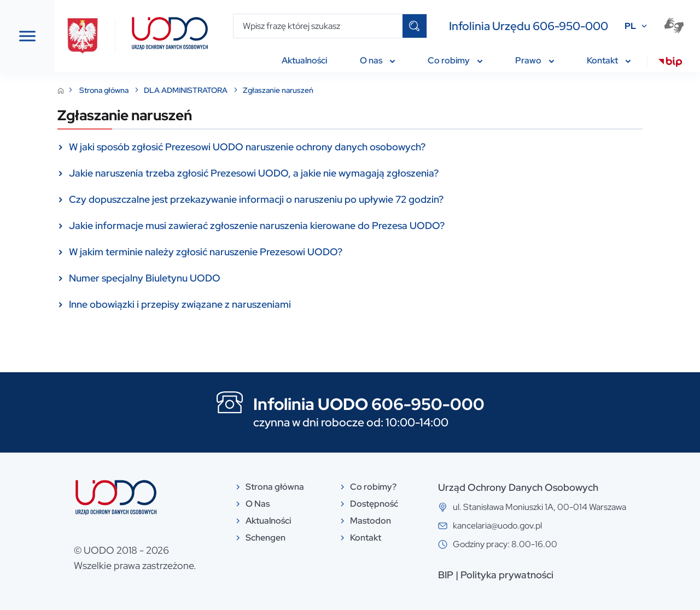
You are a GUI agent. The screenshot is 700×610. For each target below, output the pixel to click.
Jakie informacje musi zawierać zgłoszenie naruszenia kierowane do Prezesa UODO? (372, 225)
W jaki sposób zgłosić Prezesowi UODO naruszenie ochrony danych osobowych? (362, 147)
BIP (503, 575)
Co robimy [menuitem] (455, 60)
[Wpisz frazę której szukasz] (318, 26)
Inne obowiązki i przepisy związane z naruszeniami (295, 304)
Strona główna (220, 90)
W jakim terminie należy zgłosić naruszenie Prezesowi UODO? (320, 252)
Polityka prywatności (564, 575)
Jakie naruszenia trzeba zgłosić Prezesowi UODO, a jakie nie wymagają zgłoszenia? (369, 173)
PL (630, 26)
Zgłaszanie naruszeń (393, 90)
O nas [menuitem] (377, 60)
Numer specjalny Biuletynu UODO (259, 278)
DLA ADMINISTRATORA (301, 90)
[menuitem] (670, 63)
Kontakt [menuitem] (609, 60)
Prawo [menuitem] (535, 60)
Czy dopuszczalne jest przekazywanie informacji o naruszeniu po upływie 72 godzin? (371, 199)
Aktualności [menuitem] (304, 60)
